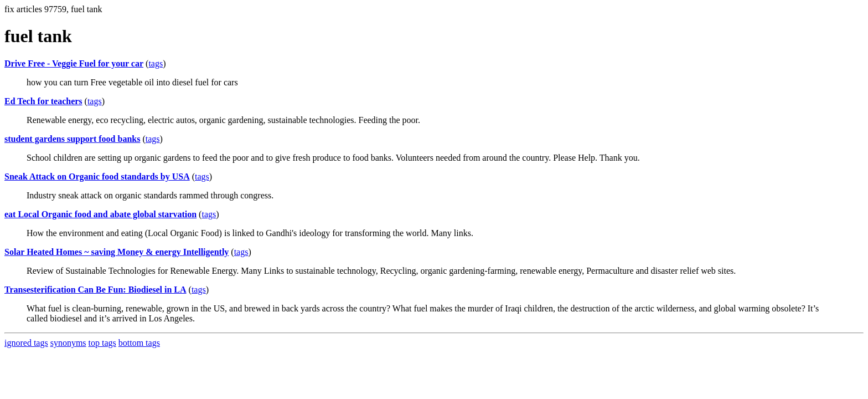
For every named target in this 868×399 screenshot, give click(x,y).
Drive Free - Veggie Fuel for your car (74, 63)
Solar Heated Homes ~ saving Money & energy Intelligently (117, 252)
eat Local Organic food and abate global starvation (100, 214)
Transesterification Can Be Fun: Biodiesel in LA (95, 290)
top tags (102, 343)
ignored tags (26, 343)
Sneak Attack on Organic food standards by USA (97, 177)
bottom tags (139, 343)
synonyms (68, 343)
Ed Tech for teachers (43, 101)
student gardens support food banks (72, 139)
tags (156, 63)
